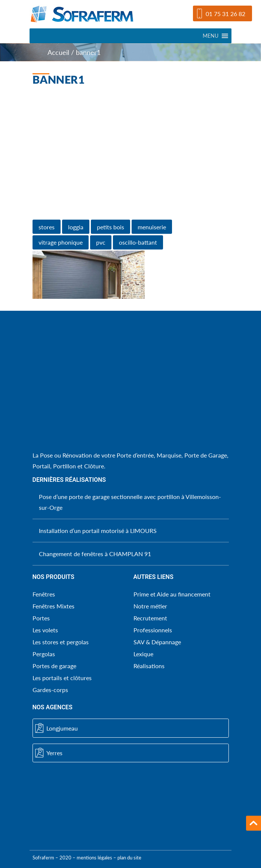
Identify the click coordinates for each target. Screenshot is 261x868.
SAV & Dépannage (157, 642)
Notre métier (150, 606)
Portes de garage (54, 666)
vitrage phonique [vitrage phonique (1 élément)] (61, 242)
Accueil (58, 52)
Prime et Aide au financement (172, 594)
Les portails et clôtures (62, 678)
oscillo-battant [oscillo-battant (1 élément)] (138, 242)
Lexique (143, 654)
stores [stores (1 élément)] (47, 227)
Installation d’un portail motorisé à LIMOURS (98, 531)
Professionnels (153, 630)
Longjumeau (56, 728)
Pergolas (44, 654)
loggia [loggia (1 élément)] (76, 227)
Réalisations (149, 666)
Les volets (45, 630)
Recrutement (150, 618)
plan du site (129, 858)
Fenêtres (44, 594)
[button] (211, 36)
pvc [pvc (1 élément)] (101, 242)
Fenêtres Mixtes (53, 606)
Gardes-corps (50, 690)
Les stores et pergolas (61, 642)
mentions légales (94, 858)
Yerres (49, 753)
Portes (41, 618)
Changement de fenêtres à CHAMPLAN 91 (95, 554)
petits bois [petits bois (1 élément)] (110, 227)
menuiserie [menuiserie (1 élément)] (152, 227)
